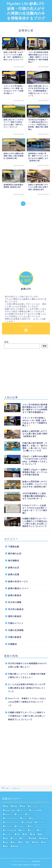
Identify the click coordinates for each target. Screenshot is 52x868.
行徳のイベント (16, 623)
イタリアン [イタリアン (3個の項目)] (8, 814)
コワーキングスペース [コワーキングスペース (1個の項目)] (12, 822)
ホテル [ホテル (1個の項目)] (23, 830)
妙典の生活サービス (18, 581)
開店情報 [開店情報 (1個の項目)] (15, 846)
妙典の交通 (14, 574)
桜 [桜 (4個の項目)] (29, 842)
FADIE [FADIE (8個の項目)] (15, 806)
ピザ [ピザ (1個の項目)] (31, 826)
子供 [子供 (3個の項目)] (6, 842)
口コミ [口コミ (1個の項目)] (24, 838)
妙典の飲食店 (15, 595)
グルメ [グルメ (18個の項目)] (33, 818)
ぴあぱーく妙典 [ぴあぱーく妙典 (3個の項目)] (10, 810)
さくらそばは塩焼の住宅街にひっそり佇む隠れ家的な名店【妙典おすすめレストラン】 (27, 688)
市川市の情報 (15, 602)
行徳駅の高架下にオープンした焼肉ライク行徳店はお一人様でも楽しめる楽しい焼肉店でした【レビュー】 (27, 716)
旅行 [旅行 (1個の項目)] (14, 842)
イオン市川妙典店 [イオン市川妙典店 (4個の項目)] (37, 810)
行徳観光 (12, 644)
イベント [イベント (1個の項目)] (20, 814)
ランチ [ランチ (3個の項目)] (32, 830)
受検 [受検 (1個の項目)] (6, 838)
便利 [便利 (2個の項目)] (26, 834)
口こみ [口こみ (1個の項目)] (15, 838)
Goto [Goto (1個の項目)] (24, 806)
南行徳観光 (14, 561)
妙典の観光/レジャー (18, 588)
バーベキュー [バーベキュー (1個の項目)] (21, 826)
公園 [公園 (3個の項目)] (34, 834)
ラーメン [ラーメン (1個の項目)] (42, 830)
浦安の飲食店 (15, 616)
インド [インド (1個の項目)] (29, 814)
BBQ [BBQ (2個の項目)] (7, 806)
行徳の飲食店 (15, 637)
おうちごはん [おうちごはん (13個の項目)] (34, 806)
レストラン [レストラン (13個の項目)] (8, 834)
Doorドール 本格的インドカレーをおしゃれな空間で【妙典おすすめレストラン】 (27, 702)
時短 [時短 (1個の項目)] (22, 842)
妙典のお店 (14, 568)
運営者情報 (36, 861)
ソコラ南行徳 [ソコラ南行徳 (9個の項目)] (28, 822)
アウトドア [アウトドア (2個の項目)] (23, 810)
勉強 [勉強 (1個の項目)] (41, 834)
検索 (6, 342)
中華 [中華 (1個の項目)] (18, 834)
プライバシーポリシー (20, 861)
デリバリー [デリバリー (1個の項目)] (8, 826)
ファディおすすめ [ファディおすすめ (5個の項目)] (11, 830)
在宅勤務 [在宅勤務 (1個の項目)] (34, 838)
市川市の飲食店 (16, 609)
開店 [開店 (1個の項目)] (6, 846)
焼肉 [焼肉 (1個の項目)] (45, 842)
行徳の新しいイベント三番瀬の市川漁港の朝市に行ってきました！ (27, 676)
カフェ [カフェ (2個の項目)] (24, 818)
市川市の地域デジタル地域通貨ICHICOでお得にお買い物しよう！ (27, 665)
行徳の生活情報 (16, 630)
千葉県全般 (14, 547)
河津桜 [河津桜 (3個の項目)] (36, 842)
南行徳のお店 (15, 553)
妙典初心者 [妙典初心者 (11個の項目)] (45, 838)
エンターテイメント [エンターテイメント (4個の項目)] (11, 818)
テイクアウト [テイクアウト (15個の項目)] (41, 822)
